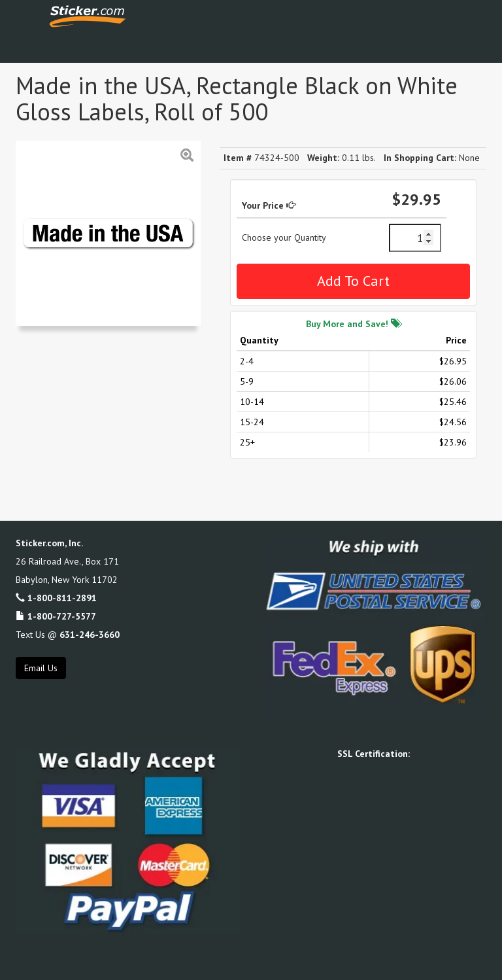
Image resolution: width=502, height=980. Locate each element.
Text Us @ (68, 635)
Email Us (41, 668)
